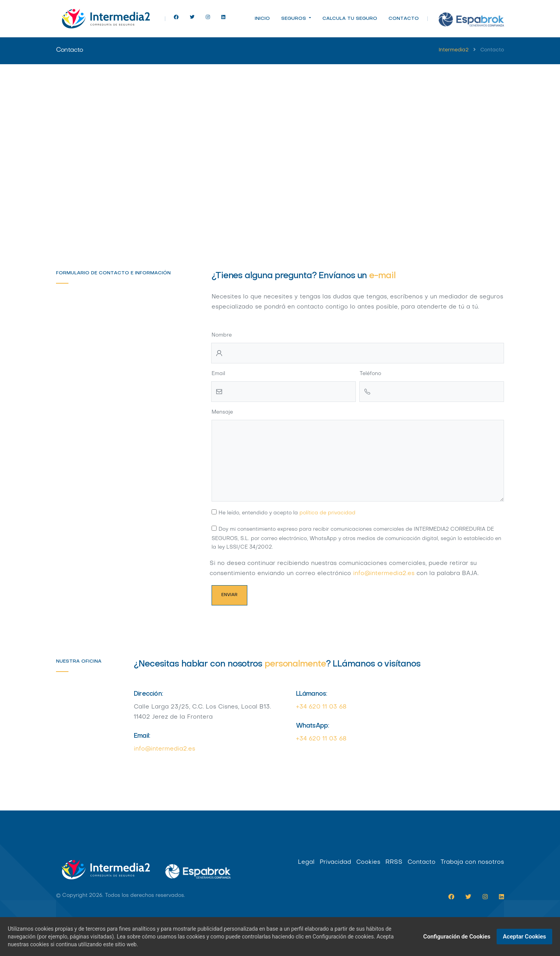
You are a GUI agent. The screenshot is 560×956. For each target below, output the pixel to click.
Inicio (262, 19)
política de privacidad (327, 513)
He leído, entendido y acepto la (287, 513)
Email (218, 374)
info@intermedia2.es (384, 574)
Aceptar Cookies (524, 937)
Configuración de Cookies (457, 937)
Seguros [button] (294, 19)
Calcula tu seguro (350, 19)
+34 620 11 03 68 (321, 707)
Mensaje (222, 412)
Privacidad (335, 862)
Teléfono (370, 374)
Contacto (404, 19)
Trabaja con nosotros (472, 862)
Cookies (368, 862)
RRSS (394, 862)
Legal (306, 862)
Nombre (222, 335)
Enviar (229, 595)
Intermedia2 (454, 50)
